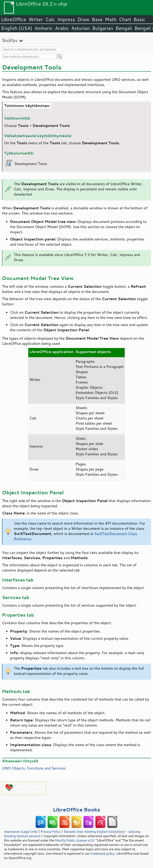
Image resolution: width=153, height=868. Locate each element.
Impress (66, 19)
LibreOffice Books (76, 809)
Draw (83, 19)
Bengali (124, 28)
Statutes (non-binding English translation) (94, 831)
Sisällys (10, 40)
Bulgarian (103, 28)
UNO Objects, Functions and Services (34, 768)
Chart (125, 19)
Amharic (44, 28)
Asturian (81, 28)
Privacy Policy (51, 831)
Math (111, 19)
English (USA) (17, 28)
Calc (50, 19)
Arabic (62, 28)
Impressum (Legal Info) (21, 831)
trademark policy (103, 853)
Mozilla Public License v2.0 (75, 840)
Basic (139, 19)
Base (97, 19)
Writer (36, 19)
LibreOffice (14, 19)
